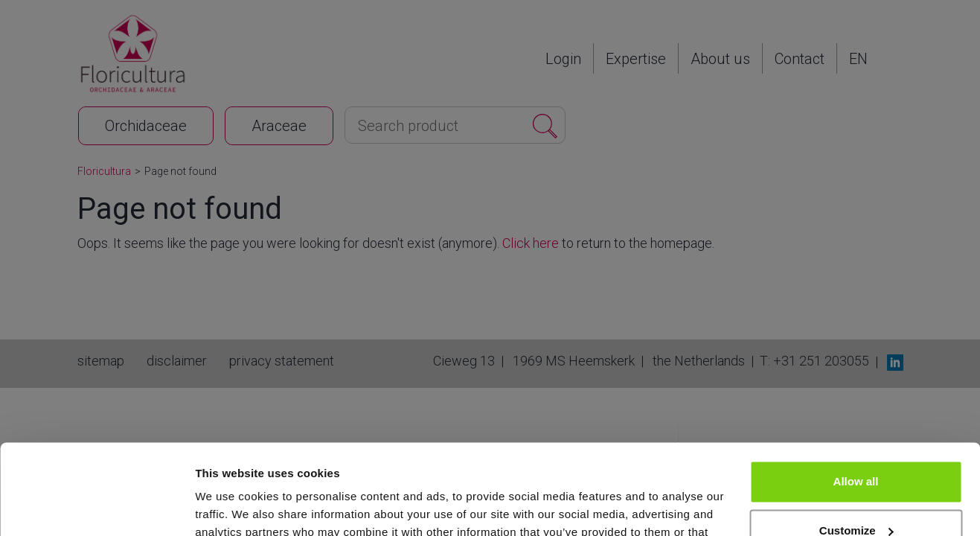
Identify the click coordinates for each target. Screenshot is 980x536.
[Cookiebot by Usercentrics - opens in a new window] (96, 507)
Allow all (856, 397)
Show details (230, 507)
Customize (856, 446)
